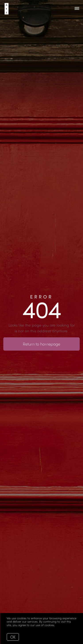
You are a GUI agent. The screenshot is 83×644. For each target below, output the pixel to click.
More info (62, 625)
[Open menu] (77, 9)
